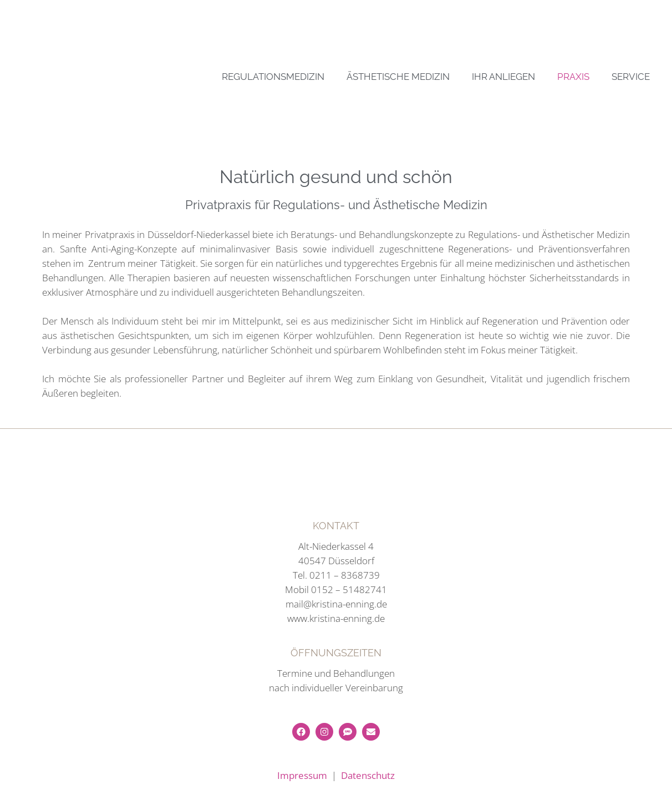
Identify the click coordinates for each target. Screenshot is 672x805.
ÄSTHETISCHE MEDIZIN (398, 77)
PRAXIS (573, 77)
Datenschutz (368, 775)
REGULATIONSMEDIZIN (273, 77)
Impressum (302, 775)
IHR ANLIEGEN (503, 77)
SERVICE (631, 77)
